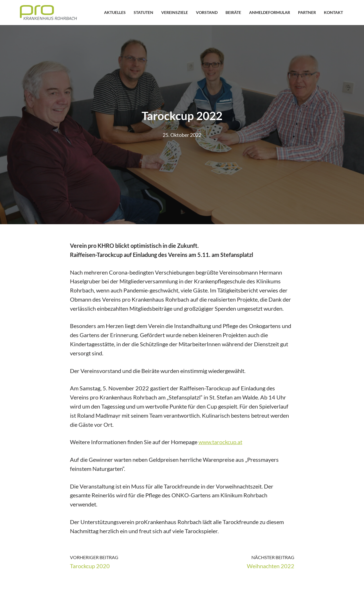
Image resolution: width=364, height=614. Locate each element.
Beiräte (233, 12)
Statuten (143, 12)
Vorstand (207, 12)
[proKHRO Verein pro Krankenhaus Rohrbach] (48, 13)
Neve (26, 606)
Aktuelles (115, 12)
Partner (307, 12)
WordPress (90, 606)
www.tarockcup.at (220, 443)
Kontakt (333, 12)
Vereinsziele (175, 12)
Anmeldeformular (270, 12)
